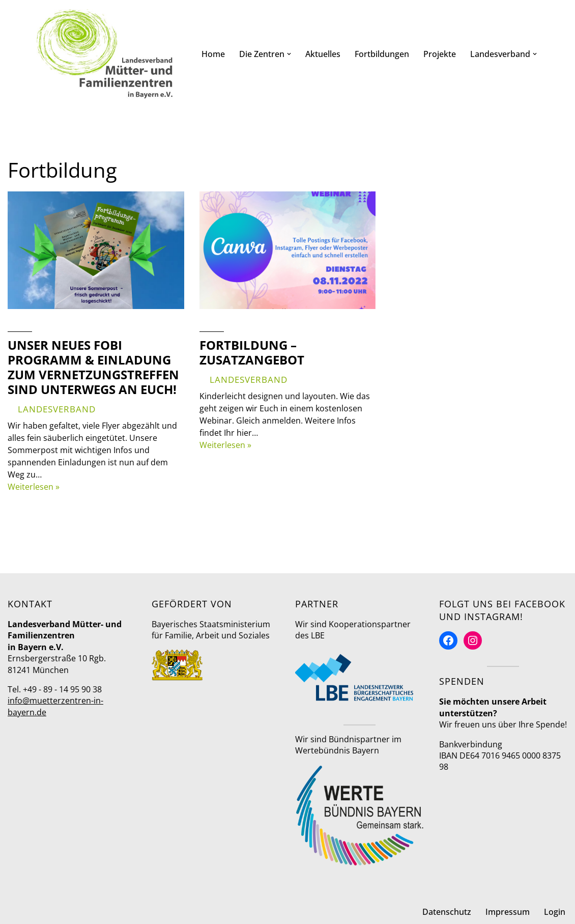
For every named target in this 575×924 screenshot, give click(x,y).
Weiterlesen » (34, 487)
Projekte (440, 54)
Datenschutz (447, 912)
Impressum (508, 912)
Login (555, 912)
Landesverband (57, 409)
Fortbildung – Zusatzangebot (252, 352)
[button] (289, 54)
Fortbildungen (382, 54)
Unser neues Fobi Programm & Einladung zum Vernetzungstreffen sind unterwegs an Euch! (93, 367)
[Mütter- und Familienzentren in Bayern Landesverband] (105, 54)
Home (213, 54)
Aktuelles (323, 54)
